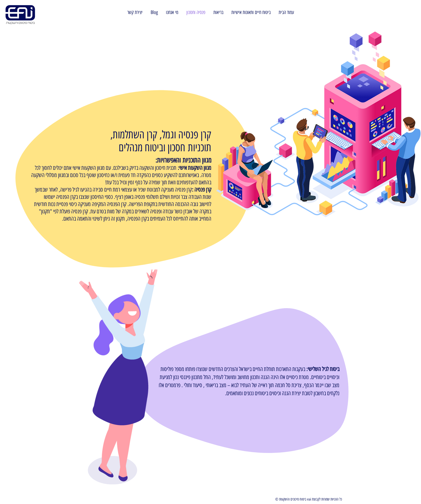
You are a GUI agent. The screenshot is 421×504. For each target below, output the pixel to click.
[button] (154, 12)
